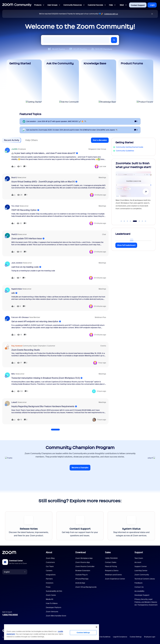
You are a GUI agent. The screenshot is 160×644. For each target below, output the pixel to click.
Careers (49, 571)
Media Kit (50, 599)
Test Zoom (139, 558)
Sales (108, 552)
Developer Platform (54, 607)
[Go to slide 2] (124, 221)
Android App (80, 583)
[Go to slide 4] (130, 221)
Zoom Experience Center (115, 579)
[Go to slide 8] (145, 221)
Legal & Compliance (120, 637)
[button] (100, 140)
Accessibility (139, 591)
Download (81, 552)
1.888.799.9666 (10, 615)
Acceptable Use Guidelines (101, 637)
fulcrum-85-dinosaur (20, 317)
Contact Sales (111, 562)
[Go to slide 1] (121, 221)
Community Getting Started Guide (129, 147)
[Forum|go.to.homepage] (17, 5)
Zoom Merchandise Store (56, 616)
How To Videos (52, 603)
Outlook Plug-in (81, 575)
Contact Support (138, 5)
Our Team (50, 566)
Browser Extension (83, 571)
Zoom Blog (50, 558)
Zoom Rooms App (83, 562)
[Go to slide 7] (142, 221)
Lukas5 (14, 402)
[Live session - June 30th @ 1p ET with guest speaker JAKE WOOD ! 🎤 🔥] (56, 121)
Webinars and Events (113, 575)
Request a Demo (112, 571)
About (49, 552)
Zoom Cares (51, 595)
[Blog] (4, 630)
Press (48, 587)
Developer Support (142, 595)
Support (139, 552)
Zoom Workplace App (84, 558)
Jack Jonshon (17, 263)
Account (138, 562)
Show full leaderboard (126, 245)
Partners (49, 579)
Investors (50, 583)
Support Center (141, 566)
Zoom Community (142, 575)
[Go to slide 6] (139, 221)
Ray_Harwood (17, 346)
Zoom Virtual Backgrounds (86, 587)
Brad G (14, 177)
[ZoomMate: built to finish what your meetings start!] (133, 191)
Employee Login (150, 637)
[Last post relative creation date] (103, 166)
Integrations (51, 575)
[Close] (96, 627)
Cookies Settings (136, 637)
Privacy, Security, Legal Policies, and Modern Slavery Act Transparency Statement (146, 602)
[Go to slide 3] (127, 221)
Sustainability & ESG (54, 591)
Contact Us (139, 587)
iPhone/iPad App (82, 579)
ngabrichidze (17, 289)
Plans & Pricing (111, 566)
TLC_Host (15, 206)
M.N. (13, 374)
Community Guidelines (125, 151)
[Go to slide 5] (135, 221)
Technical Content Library (145, 579)
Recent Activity (12, 140)
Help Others (31, 140)
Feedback (138, 583)
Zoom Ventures (52, 612)
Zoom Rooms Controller (85, 566)
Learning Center (141, 571)
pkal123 (14, 234)
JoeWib (14, 149)
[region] (51, 632)
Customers (50, 562)
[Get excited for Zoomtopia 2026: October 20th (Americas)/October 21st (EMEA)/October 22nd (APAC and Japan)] (72, 130)
